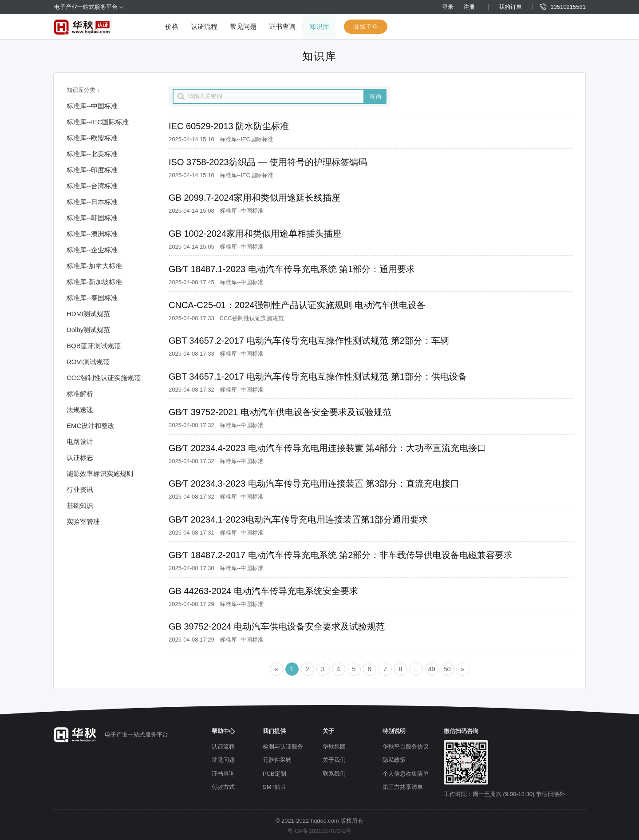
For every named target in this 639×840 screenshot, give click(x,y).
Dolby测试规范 (88, 330)
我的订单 (510, 7)
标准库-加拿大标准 (94, 266)
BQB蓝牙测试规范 (94, 346)
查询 (375, 97)
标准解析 (80, 394)
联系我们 (334, 774)
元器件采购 (277, 760)
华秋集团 (334, 747)
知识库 (319, 26)
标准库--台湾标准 (92, 186)
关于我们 (334, 760)
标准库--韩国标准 (92, 218)
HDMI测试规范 (88, 314)
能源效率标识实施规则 (100, 473)
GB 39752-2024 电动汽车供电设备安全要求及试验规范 (277, 626)
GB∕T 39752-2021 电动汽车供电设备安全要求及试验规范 (280, 412)
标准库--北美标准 (92, 154)
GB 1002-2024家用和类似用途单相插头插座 (255, 234)
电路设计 (80, 442)
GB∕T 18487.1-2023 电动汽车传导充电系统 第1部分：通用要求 (292, 269)
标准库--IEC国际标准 (98, 122)
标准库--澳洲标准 (92, 234)
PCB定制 (274, 774)
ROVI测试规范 (88, 362)
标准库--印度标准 (92, 170)
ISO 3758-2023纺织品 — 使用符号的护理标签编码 (268, 162)
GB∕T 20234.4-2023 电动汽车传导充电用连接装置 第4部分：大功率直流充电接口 (327, 448)
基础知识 (80, 505)
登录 (448, 7)
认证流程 (204, 26)
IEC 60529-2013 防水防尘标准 (229, 126)
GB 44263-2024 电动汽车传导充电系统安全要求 (263, 591)
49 (432, 669)
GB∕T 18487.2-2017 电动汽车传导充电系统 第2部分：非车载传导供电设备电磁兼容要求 (341, 555)
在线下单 (366, 26)
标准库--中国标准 (92, 106)
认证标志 (80, 458)
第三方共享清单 (403, 787)
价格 (172, 26)
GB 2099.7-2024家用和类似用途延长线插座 (254, 198)
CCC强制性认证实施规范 (104, 378)
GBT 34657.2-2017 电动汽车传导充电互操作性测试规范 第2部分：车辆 (309, 341)
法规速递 (80, 410)
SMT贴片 (274, 787)
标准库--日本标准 (92, 202)
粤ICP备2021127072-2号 (320, 831)
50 (447, 669)
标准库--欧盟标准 (92, 138)
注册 (469, 7)
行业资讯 (80, 489)
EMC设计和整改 (91, 426)
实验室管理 (83, 521)
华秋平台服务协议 (406, 747)
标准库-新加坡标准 (94, 282)
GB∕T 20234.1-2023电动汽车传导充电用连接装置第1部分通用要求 (298, 519)
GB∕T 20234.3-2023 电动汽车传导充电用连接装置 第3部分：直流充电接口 (314, 483)
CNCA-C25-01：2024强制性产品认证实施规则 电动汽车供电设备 (297, 305)
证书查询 (282, 26)
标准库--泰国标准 (92, 298)
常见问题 (243, 26)
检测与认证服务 (283, 747)
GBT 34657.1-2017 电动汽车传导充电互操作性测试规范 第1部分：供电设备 (318, 376)
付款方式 (223, 787)
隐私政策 (394, 760)
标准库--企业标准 (92, 250)
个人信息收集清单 (406, 774)
